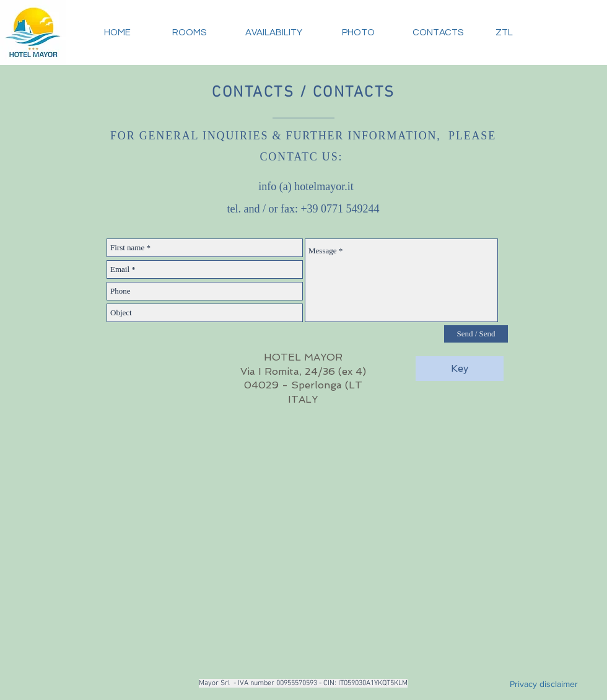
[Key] (460, 369)
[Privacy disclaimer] (544, 684)
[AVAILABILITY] (273, 33)
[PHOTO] (358, 33)
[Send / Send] (476, 334)
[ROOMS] (189, 33)
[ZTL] (504, 33)
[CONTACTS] (438, 33)
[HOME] (117, 33)
